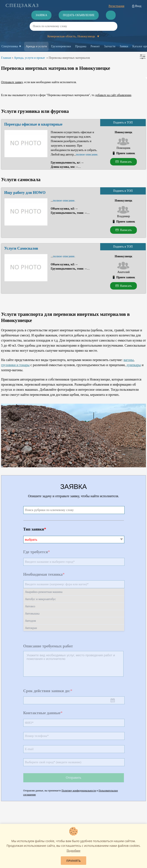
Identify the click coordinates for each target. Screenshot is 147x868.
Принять (73, 861)
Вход (138, 6)
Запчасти (110, 46)
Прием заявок (126, 153)
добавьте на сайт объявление (113, 95)
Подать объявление (79, 15)
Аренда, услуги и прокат (29, 58)
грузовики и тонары (15, 365)
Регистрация (116, 6)
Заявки (124, 46)
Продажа (81, 46)
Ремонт (95, 46)
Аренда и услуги (36, 46)
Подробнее (74, 851)
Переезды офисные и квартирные (33, 124)
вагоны (129, 360)
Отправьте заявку (12, 82)
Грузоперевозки (61, 46)
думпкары (134, 365)
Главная (6, 58)
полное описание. (87, 155)
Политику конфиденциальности (79, 791)
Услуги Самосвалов (21, 248)
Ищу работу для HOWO (25, 193)
